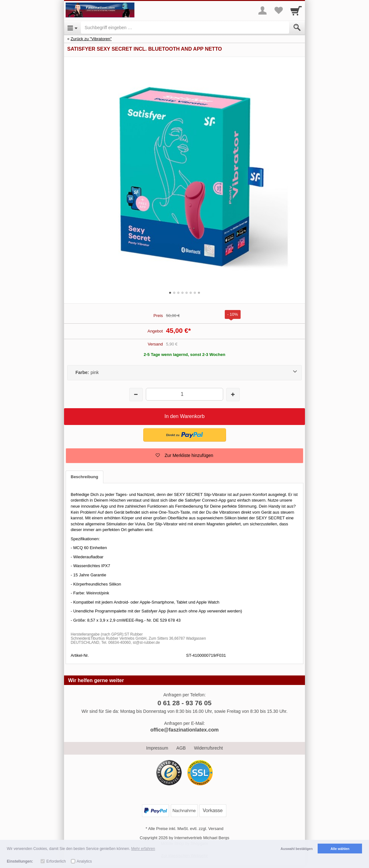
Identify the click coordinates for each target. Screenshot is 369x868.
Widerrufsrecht (208, 748)
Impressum (157, 748)
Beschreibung (84, 477)
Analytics (84, 861)
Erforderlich (56, 861)
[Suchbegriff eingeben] (185, 28)
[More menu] (262, 10)
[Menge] (184, 394)
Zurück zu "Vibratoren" (91, 39)
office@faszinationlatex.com (184, 730)
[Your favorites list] (278, 10)
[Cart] (296, 10)
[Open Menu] (72, 28)
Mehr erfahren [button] (143, 849)
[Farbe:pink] (184, 373)
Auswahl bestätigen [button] (297, 849)
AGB (181, 748)
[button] (185, 435)
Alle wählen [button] (340, 849)
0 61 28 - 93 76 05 (184, 703)
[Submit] (297, 28)
